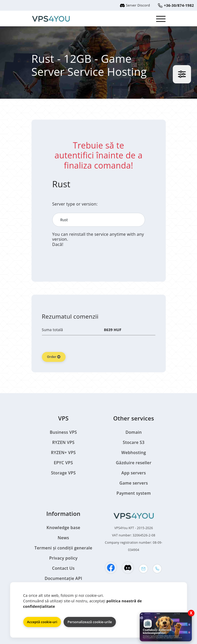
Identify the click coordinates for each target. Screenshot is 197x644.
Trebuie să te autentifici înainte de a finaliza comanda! (98, 155)
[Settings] (182, 74)
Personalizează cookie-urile (90, 622)
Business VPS (63, 432)
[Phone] (157, 569)
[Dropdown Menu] (161, 18)
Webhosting (134, 453)
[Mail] (143, 569)
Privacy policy (63, 558)
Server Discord (135, 5)
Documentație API (63, 578)
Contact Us (63, 568)
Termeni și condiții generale (63, 548)
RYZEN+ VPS (63, 453)
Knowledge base (63, 528)
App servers (134, 473)
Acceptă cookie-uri (42, 622)
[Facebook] (111, 568)
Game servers (134, 483)
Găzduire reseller (134, 463)
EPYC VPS (63, 463)
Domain (134, 432)
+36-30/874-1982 (176, 5)
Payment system (134, 493)
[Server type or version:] (99, 220)
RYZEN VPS (63, 442)
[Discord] (128, 568)
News (63, 538)
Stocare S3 (134, 442)
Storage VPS (63, 473)
